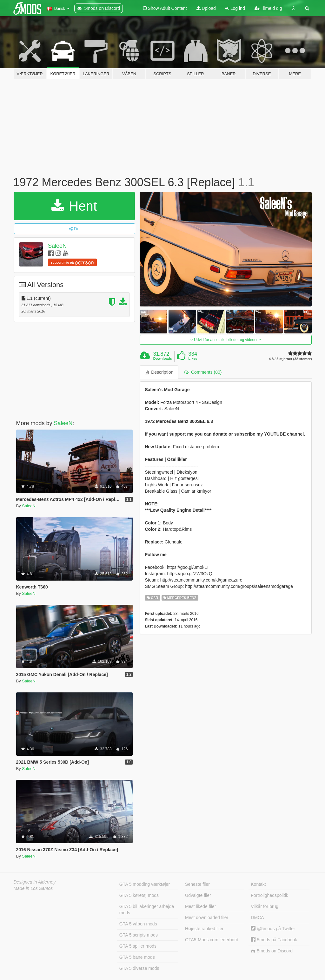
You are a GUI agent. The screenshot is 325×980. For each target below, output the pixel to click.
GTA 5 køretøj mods (139, 895)
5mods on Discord (272, 951)
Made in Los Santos (33, 888)
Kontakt (258, 884)
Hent (74, 206)
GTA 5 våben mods (138, 924)
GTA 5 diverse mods (139, 968)
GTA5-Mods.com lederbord (212, 940)
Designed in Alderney (35, 882)
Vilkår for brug (265, 906)
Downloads (163, 358)
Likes (193, 358)
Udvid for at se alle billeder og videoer (226, 340)
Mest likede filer (200, 906)
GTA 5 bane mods (137, 957)
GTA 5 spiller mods (138, 946)
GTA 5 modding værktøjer (145, 884)
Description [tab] (159, 372)
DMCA (257, 918)
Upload (206, 8)
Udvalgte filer (198, 895)
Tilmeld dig (268, 8)
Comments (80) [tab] (203, 372)
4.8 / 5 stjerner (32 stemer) (290, 359)
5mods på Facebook (274, 940)
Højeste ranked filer (204, 929)
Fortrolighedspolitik (269, 895)
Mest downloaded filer (207, 918)
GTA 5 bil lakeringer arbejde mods (147, 910)
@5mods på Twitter (273, 929)
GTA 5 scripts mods (139, 935)
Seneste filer (197, 884)
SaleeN (57, 246)
